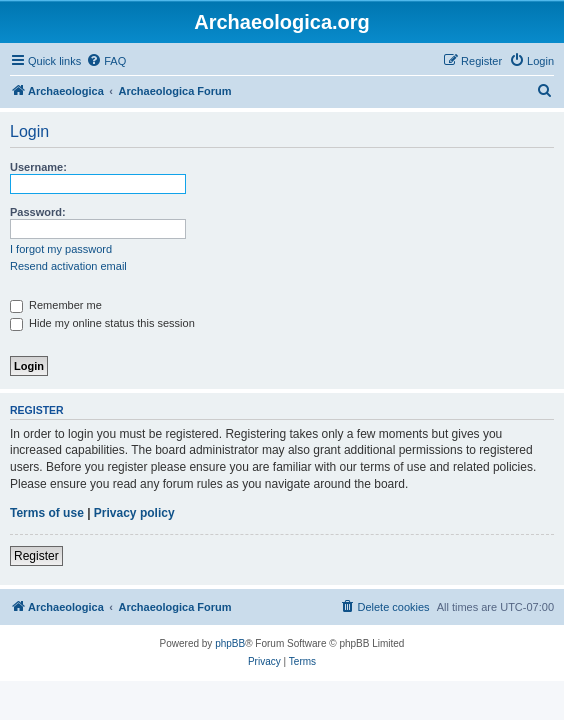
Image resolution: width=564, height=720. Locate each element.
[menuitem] (106, 61)
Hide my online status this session (102, 323)
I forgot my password (61, 249)
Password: (38, 212)
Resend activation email (68, 266)
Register (36, 556)
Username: (38, 167)
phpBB (230, 643)
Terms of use (47, 513)
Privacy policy (134, 513)
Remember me (56, 305)
